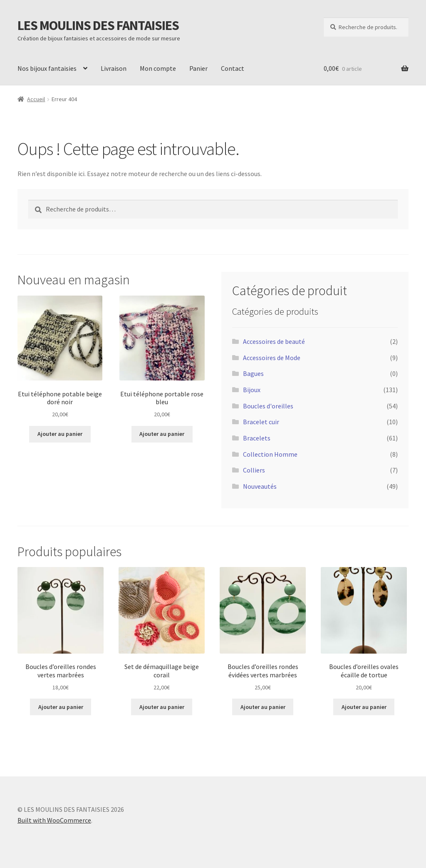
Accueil (36, 99)
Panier (198, 68)
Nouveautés (260, 486)
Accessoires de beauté (274, 341)
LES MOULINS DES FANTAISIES (98, 25)
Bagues (253, 373)
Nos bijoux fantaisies (47, 68)
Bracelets (257, 438)
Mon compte (158, 68)
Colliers (254, 470)
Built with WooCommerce (54, 820)
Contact (233, 68)
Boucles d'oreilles (268, 406)
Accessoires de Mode (272, 358)
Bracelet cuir (261, 422)
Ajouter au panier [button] (60, 434)
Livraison (114, 68)
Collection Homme (270, 454)
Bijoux (252, 390)
